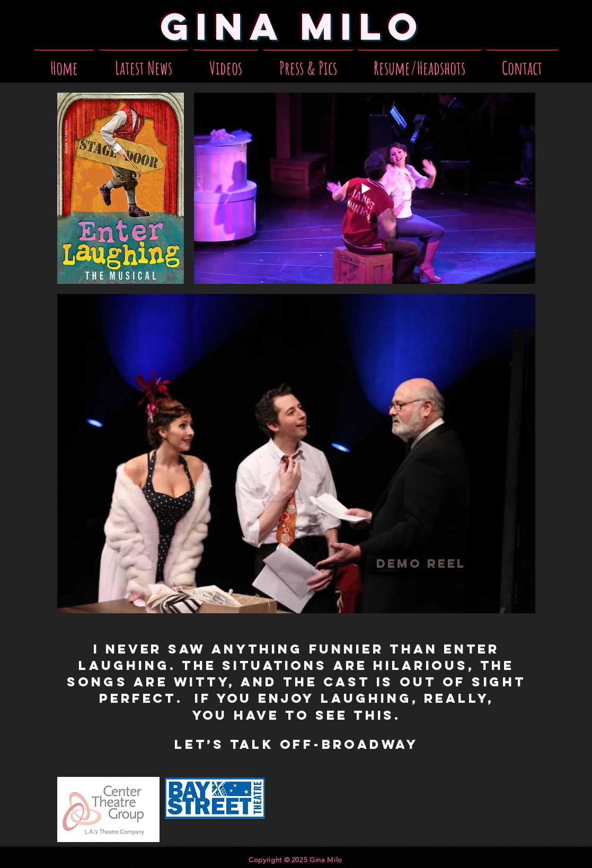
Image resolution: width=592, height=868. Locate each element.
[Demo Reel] (421, 563)
